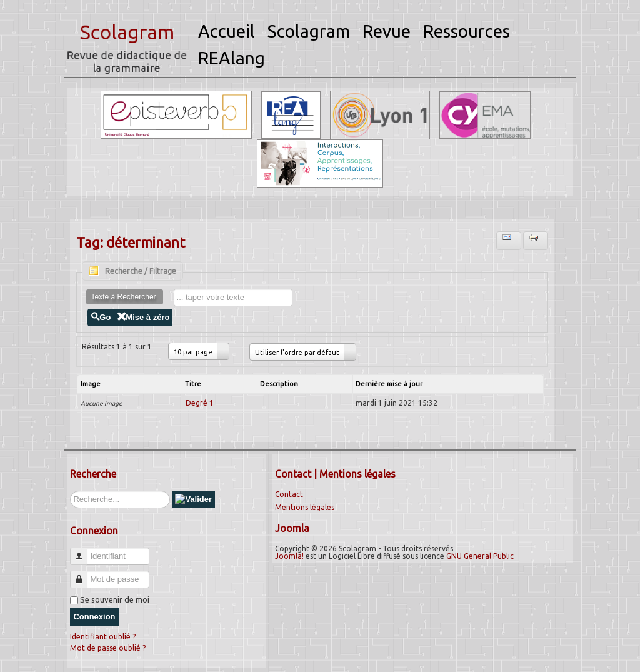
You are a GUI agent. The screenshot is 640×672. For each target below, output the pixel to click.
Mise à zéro (143, 317)
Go (101, 317)
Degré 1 (200, 403)
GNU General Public (480, 556)
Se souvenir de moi (115, 599)
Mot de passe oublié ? (108, 648)
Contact (289, 494)
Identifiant (83, 551)
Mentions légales (305, 507)
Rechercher (70, 491)
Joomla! (289, 556)
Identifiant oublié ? (103, 637)
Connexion (94, 617)
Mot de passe (83, 574)
